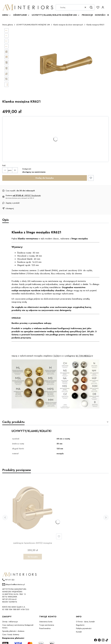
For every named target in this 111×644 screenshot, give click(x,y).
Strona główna (8, 25)
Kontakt (79, 625)
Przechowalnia (45, 622)
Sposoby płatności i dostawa (13, 624)
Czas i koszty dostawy (11, 628)
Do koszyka (33, 550)
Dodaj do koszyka (45, 171)
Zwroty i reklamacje (10, 615)
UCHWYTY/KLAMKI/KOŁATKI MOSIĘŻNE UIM (33, 25)
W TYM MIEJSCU (83, 349)
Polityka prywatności (84, 622)
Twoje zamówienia (47, 618)
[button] (91, 7)
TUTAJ (56, 349)
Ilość (4, 159)
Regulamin (80, 618)
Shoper (105, 639)
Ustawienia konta (46, 615)
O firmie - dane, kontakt (85, 615)
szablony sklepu (85, 639)
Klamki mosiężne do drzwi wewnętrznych (68, 25)
